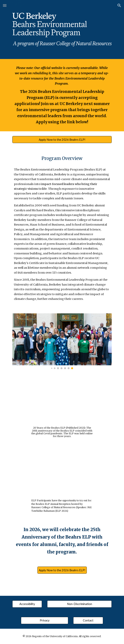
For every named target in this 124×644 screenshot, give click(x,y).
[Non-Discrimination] (79, 604)
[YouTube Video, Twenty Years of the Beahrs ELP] (62, 401)
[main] (62, 95)
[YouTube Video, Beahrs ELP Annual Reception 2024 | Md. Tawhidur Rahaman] (62, 473)
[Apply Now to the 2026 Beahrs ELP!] (62, 140)
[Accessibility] (27, 604)
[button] (5, 5)
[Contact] (88, 620)
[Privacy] (44, 620)
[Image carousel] (62, 341)
